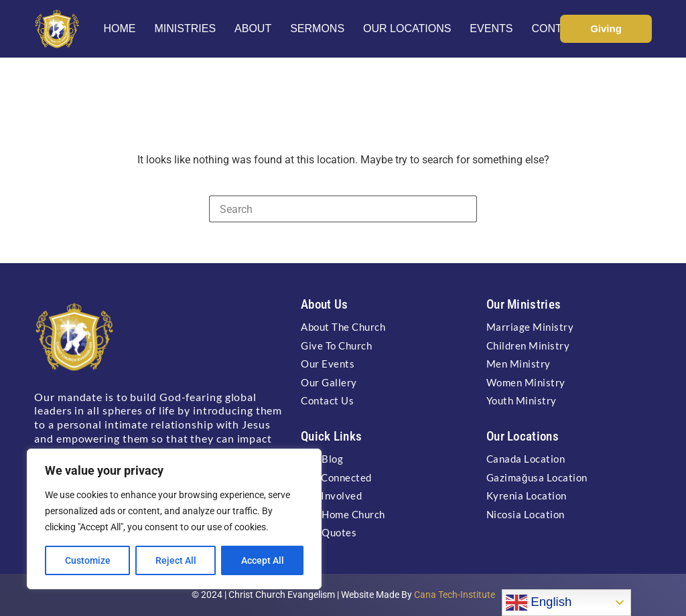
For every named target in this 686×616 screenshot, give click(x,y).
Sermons (317, 28)
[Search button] (464, 209)
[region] (174, 519)
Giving (606, 28)
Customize (88, 560)
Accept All (263, 560)
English (539, 603)
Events (491, 28)
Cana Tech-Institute (455, 595)
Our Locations (407, 28)
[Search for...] (330, 209)
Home (119, 28)
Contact (557, 28)
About (253, 28)
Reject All (176, 560)
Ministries (185, 28)
